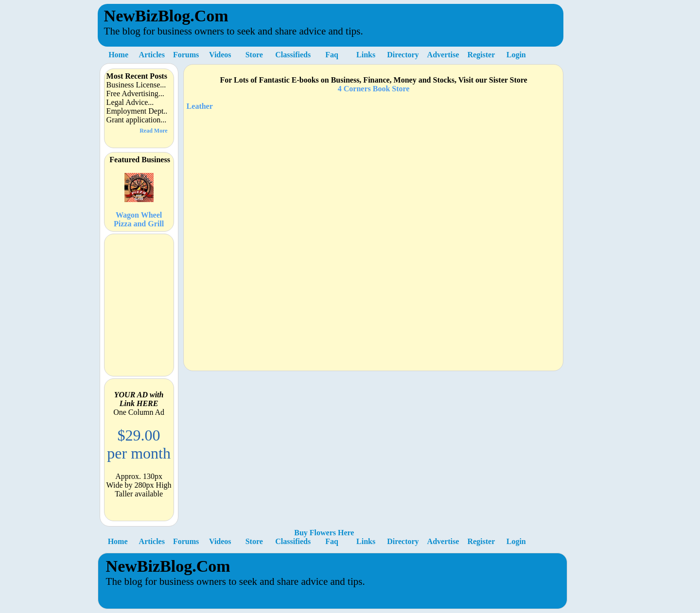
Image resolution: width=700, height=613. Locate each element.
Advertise (443, 55)
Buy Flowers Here (324, 533)
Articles (152, 55)
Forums (186, 55)
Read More (153, 131)
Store (254, 55)
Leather (200, 106)
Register (481, 55)
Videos (220, 55)
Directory (403, 55)
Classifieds (293, 55)
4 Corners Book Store (374, 89)
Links (366, 55)
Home (118, 55)
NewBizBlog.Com (166, 16)
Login (516, 55)
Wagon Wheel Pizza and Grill (139, 196)
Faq (332, 55)
